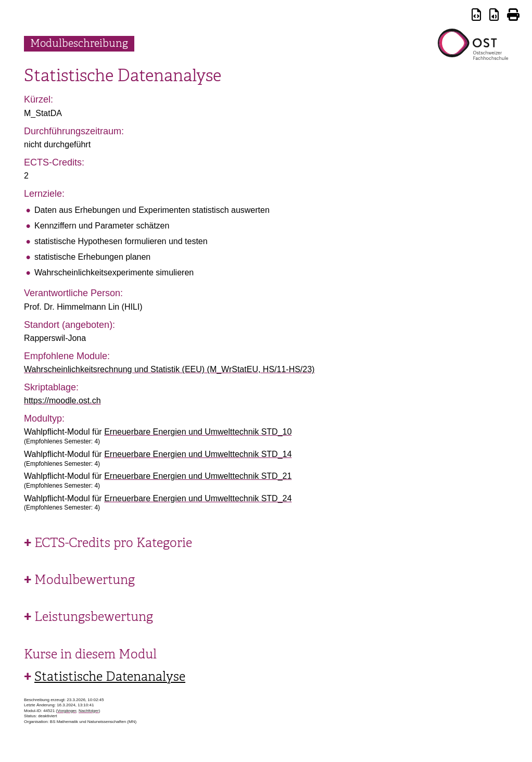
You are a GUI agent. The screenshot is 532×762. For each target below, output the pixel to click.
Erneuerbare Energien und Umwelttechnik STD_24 (198, 498)
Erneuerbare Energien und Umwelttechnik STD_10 (198, 432)
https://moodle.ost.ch (62, 401)
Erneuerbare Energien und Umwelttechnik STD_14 (198, 454)
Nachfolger (89, 711)
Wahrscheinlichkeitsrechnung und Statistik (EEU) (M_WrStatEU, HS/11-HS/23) (169, 369)
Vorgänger (67, 711)
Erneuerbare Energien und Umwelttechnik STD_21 (198, 476)
